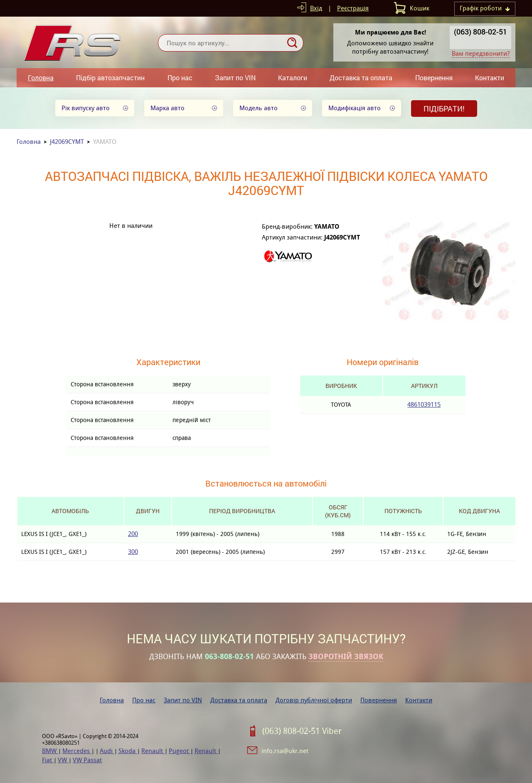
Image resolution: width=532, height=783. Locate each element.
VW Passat (87, 760)
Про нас (180, 78)
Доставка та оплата (361, 78)
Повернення (434, 78)
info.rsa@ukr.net (285, 751)
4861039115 (424, 404)
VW (63, 760)
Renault (153, 751)
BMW (50, 751)
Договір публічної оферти (314, 700)
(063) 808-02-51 (480, 32)
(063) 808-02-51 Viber (302, 731)
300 (133, 552)
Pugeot (180, 751)
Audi (107, 751)
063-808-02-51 (229, 657)
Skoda (128, 751)
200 (133, 534)
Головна (41, 78)
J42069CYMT (67, 142)
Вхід (316, 8)
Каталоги (293, 78)
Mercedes (77, 751)
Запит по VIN (235, 78)
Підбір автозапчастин (110, 78)
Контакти (490, 78)
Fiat (48, 760)
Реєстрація (353, 8)
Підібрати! (444, 109)
